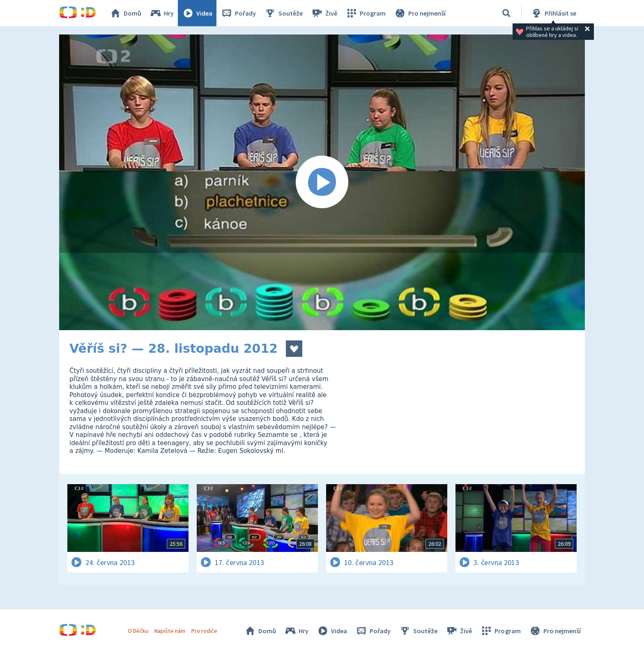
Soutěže (283, 13)
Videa (197, 13)
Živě (324, 13)
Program (366, 13)
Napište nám (170, 631)
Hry (162, 13)
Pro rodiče (204, 631)
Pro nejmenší (420, 13)
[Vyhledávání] (506, 13)
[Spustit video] (322, 182)
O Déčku (138, 631)
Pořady (238, 13)
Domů (125, 13)
